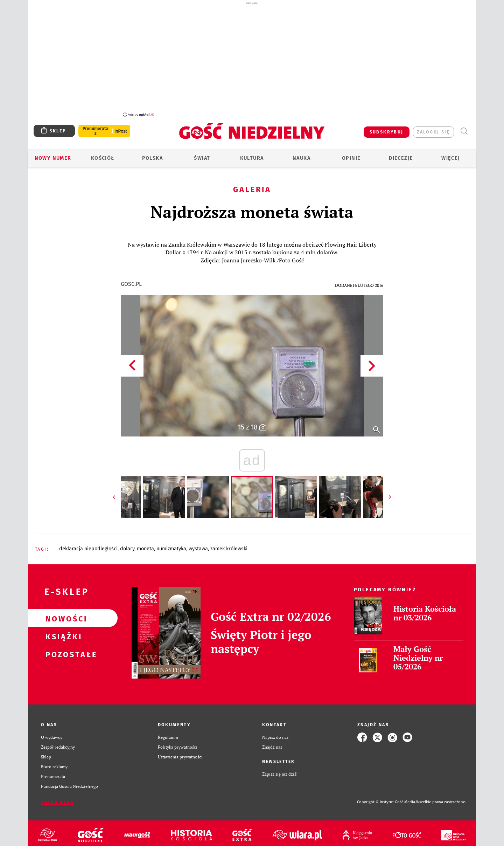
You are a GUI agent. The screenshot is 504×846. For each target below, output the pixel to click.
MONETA (145, 545)
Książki (62, 632)
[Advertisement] (252, 59)
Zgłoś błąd (57, 799)
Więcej (451, 154)
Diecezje (401, 154)
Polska (152, 154)
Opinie (351, 154)
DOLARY (127, 545)
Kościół (103, 154)
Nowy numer (53, 154)
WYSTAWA (198, 545)
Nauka (302, 154)
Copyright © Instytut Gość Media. (387, 798)
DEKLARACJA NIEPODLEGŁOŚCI (88, 545)
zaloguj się (433, 128)
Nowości (62, 614)
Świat (202, 154)
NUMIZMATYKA (171, 545)
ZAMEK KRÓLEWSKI (229, 545)
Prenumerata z (96, 127)
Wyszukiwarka (464, 127)
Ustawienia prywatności (180, 753)
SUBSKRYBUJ (387, 128)
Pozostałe (62, 650)
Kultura (252, 154)
